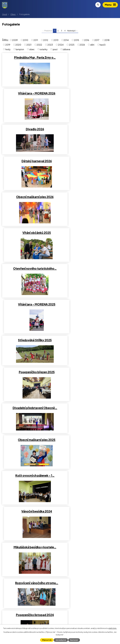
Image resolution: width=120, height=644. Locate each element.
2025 (72, 45)
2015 (76, 40)
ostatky (44, 49)
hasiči (103, 45)
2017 (97, 40)
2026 (82, 45)
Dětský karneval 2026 (90, 93)
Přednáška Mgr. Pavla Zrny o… (31, 57)
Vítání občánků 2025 (90, 129)
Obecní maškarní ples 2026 (31, 129)
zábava (66, 49)
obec (32, 49)
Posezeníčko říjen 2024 (90, 380)
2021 (29, 45)
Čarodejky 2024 (31, 451)
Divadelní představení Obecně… (31, 237)
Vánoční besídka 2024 (89, 272)
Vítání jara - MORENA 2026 (89, 57)
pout (55, 49)
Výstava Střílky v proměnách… (31, 523)
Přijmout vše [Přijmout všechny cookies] (47, 640)
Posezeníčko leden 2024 (89, 451)
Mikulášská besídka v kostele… (31, 308)
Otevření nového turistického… (31, 165)
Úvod (5, 14)
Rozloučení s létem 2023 (31, 559)
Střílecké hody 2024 (31, 380)
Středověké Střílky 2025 (31, 201)
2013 (56, 40)
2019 (8, 45)
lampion (20, 49)
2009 (15, 40)
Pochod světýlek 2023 (90, 487)
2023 (50, 45)
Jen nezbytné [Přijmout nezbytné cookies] (61, 640)
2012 (46, 40)
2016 (87, 40)
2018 (107, 40)
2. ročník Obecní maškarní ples (31, 487)
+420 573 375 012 (15, 621)
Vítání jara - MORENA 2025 (89, 165)
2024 (61, 45)
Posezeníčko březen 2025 (89, 201)
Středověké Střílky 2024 (90, 416)
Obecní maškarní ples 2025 (90, 237)
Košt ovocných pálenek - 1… (31, 272)
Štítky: (5, 40)
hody (8, 49)
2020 (18, 45)
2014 (66, 40)
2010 (25, 40)
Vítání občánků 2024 (31, 416)
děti (92, 45)
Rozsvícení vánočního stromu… (90, 308)
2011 (36, 40)
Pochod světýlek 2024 (90, 344)
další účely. (113, 628)
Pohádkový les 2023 (89, 523)
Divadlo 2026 (31, 93)
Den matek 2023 (90, 559)
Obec (13, 14)
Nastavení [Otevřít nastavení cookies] (74, 640)
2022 (39, 45)
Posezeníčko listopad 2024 (31, 344)
